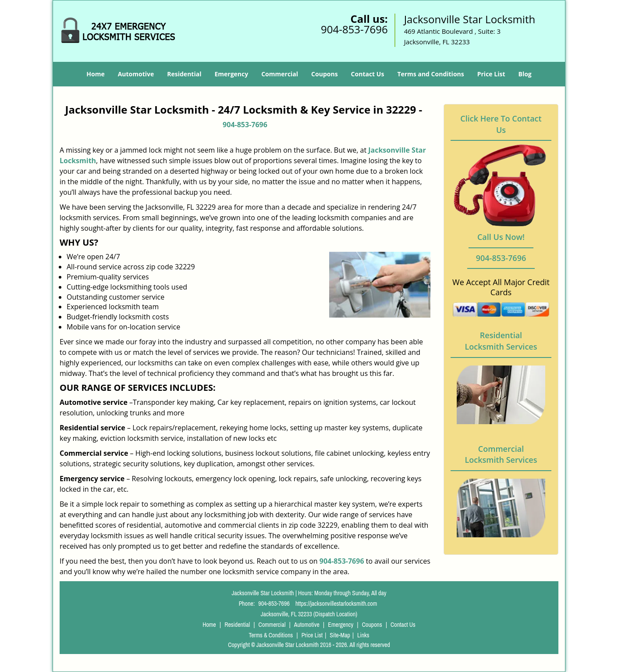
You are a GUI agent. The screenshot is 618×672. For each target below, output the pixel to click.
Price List (491, 74)
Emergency (231, 74)
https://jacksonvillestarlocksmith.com (336, 604)
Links (363, 635)
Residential (184, 74)
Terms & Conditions (271, 635)
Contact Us (368, 74)
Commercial (280, 74)
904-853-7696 (354, 29)
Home (95, 74)
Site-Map (340, 635)
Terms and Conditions (430, 74)
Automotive (136, 74)
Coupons (324, 74)
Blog (525, 74)
